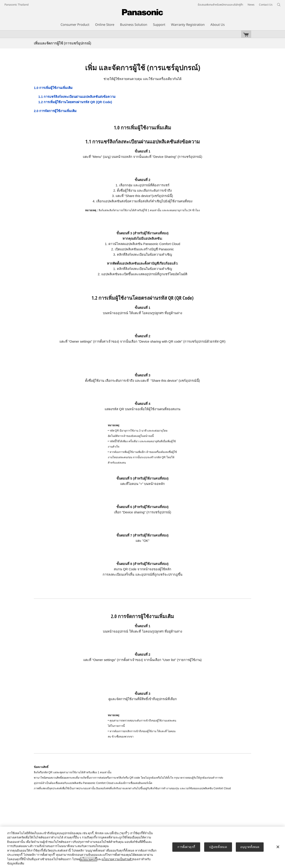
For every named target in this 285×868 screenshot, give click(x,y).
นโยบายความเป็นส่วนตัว (117, 859)
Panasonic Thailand (16, 5)
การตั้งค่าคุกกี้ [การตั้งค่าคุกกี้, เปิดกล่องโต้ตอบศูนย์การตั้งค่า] (186, 847)
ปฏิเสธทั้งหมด (218, 847)
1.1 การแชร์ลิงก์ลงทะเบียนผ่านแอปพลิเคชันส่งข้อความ (77, 97)
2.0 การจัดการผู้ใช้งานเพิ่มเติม (55, 111)
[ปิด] (278, 847)
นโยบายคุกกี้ (89, 859)
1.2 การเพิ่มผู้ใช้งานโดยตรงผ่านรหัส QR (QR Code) (75, 102)
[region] (142, 847)
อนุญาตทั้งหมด (250, 847)
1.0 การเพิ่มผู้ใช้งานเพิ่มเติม (53, 88)
